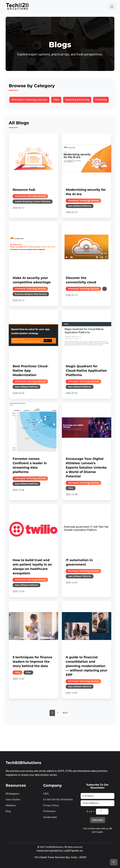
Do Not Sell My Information (58, 799)
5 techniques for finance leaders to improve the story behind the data (32, 662)
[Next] (65, 713)
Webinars (11, 805)
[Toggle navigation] (112, 7)
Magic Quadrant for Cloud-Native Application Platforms (86, 371)
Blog (8, 811)
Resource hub (24, 190)
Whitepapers (13, 794)
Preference (49, 811)
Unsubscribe (50, 817)
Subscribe (98, 820)
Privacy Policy (51, 805)
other (56, 100)
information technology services (29, 100)
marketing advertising (77, 100)
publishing (101, 100)
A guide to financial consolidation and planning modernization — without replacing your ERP (87, 666)
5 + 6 (89, 812)
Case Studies (13, 799)
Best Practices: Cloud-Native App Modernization (31, 371)
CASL (46, 794)
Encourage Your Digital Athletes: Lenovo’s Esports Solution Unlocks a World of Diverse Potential (86, 468)
